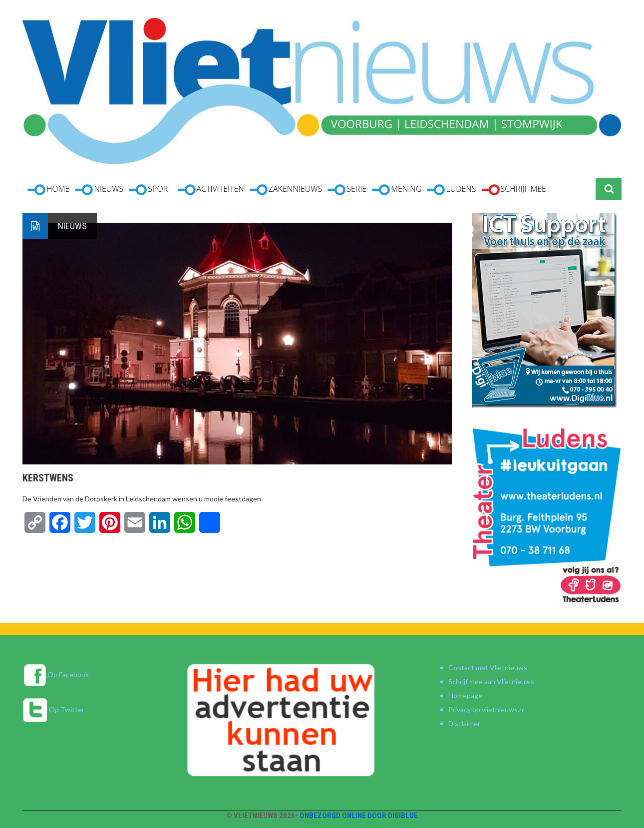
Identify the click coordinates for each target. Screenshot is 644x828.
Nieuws (72, 226)
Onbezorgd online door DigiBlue (359, 816)
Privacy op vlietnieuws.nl (486, 709)
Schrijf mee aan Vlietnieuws (491, 681)
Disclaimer (464, 723)
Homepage (465, 695)
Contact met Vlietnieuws (488, 667)
